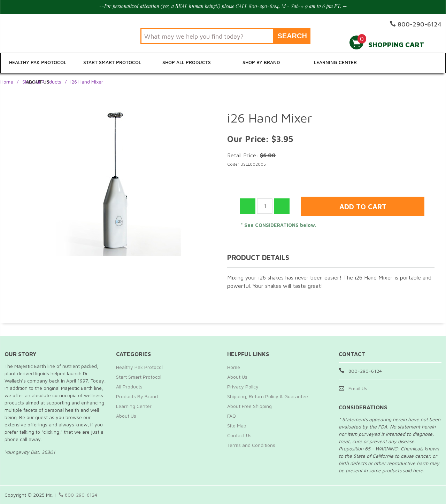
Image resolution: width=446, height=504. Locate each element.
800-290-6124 (78, 495)
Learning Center (334, 63)
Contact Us (239, 435)
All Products (129, 387)
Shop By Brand (260, 63)
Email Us (358, 388)
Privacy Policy (243, 387)
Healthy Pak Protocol (38, 63)
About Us (408, 63)
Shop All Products (186, 63)
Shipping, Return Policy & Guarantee (268, 396)
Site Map (237, 426)
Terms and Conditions (251, 445)
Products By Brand (137, 396)
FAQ (232, 416)
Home (7, 82)
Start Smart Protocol (112, 63)
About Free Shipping (249, 406)
